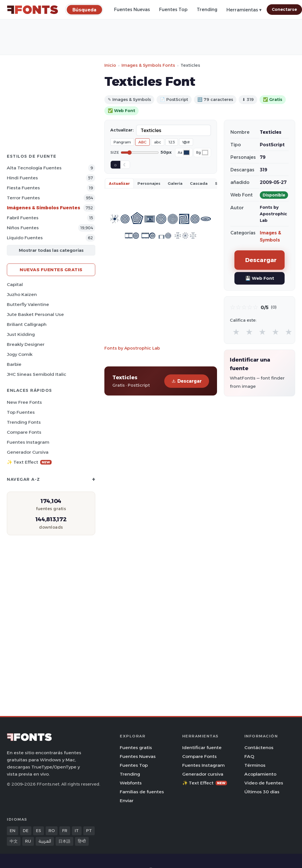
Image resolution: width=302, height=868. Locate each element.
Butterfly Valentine (28, 304)
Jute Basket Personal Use (35, 314)
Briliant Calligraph (27, 324)
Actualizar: (122, 130)
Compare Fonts (24, 432)
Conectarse (284, 9)
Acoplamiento (260, 774)
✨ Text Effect (29, 462)
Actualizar (119, 183)
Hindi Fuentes (22, 178)
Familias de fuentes (142, 792)
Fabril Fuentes (23, 218)
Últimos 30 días (262, 792)
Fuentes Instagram (28, 442)
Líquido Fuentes (25, 238)
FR (65, 831)
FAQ (249, 756)
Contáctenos (259, 748)
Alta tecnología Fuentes (34, 168)
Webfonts (131, 783)
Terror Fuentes (23, 198)
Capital (15, 284)
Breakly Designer (26, 344)
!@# (186, 142)
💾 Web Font (260, 278)
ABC (142, 142)
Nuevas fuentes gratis (51, 270)
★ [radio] (236, 332)
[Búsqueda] (84, 10)
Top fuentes (21, 412)
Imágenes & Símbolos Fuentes (43, 208)
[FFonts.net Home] (33, 10)
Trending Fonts (24, 422)
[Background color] (205, 153)
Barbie (14, 364)
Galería (175, 183)
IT (77, 831)
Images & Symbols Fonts (148, 65)
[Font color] (187, 153)
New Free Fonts (24, 402)
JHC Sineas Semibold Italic (37, 374)
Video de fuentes (264, 783)
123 (172, 142)
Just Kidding (21, 334)
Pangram (122, 142)
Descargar (187, 381)
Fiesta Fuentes (23, 188)
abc (158, 142)
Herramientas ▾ (244, 10)
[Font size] (140, 153)
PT (89, 831)
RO (52, 831)
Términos (255, 765)
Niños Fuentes (23, 228)
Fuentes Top (173, 10)
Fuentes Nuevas (132, 10)
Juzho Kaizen (22, 294)
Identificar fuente (202, 748)
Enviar (127, 801)
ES (38, 831)
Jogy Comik (20, 354)
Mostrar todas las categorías (51, 250)
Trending (207, 10)
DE (26, 831)
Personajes (149, 183)
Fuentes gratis (136, 748)
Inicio (110, 65)
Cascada (199, 183)
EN (13, 831)
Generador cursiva (28, 452)
